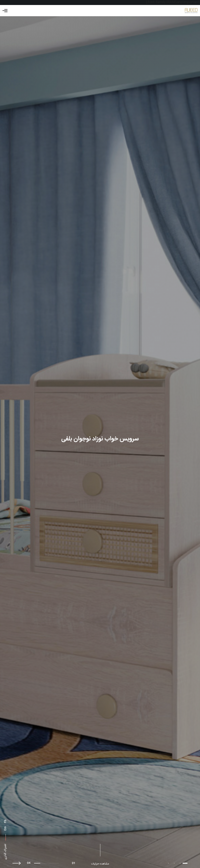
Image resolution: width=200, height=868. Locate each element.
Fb (5, 821)
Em (5, 828)
